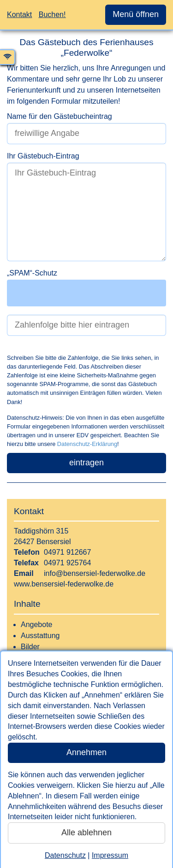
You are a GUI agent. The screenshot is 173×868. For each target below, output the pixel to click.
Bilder (30, 647)
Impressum (110, 855)
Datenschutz (65, 855)
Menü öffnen (136, 14)
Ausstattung (40, 636)
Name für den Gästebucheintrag (60, 116)
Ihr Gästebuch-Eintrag (43, 156)
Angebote (37, 625)
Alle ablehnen (86, 833)
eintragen (86, 463)
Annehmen (86, 752)
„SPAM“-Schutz (32, 273)
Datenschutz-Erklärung (87, 444)
